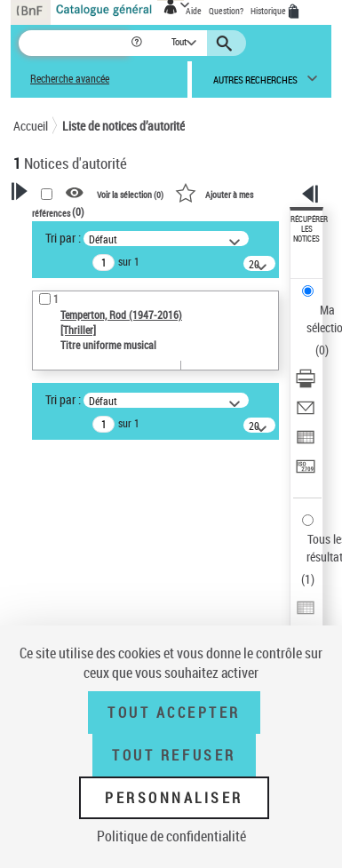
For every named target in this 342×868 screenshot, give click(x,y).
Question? (226, 11)
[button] (138, 43)
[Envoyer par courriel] (306, 414)
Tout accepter (174, 713)
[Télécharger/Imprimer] (306, 384)
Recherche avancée (70, 79)
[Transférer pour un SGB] (306, 472)
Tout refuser (174, 755)
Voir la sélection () (130, 194)
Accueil (31, 126)
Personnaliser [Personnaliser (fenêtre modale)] (174, 798)
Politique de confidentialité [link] (171, 836)
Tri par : (63, 238)
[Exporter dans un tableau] (306, 443)
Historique (269, 11)
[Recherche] (74, 43)
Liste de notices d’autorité (123, 126)
